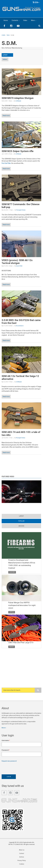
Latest (21, 516)
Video (25, 20)
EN (36, 2)
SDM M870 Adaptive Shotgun (18, 98)
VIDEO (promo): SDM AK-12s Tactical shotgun (17, 262)
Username (6, 740)
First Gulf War (6, 163)
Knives (12, 647)
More (33, 20)
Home (6, 20)
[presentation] (18, 768)
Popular (21, 521)
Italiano (5, 59)
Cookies (22, 864)
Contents (15, 20)
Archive (21, 526)
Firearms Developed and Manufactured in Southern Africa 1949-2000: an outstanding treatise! (22, 564)
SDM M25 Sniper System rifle (18, 151)
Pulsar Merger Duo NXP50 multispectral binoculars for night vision (22, 605)
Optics (12, 612)
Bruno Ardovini (20, 326)
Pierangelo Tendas (21, 210)
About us (22, 850)
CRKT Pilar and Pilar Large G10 (21, 643)
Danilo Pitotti (19, 266)
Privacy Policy (22, 861)
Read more (6, 115)
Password (6, 750)
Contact (22, 853)
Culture (12, 572)
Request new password (9, 761)
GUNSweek (18, 101)
